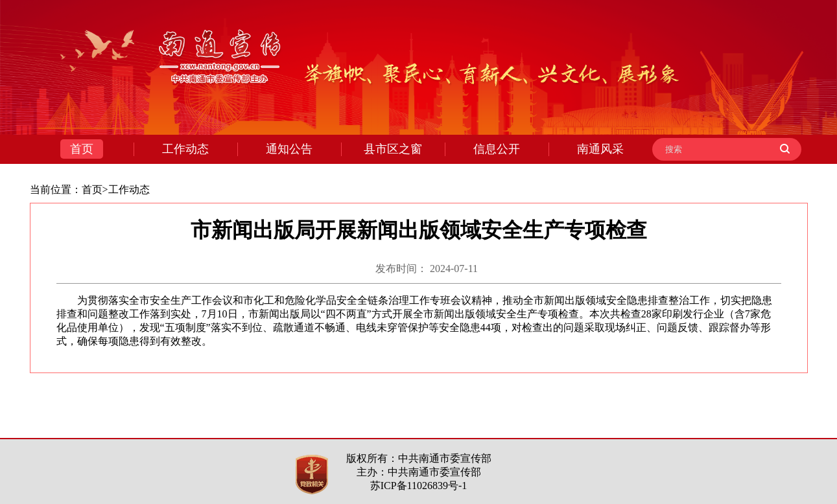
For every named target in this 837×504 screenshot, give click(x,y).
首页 (92, 189)
